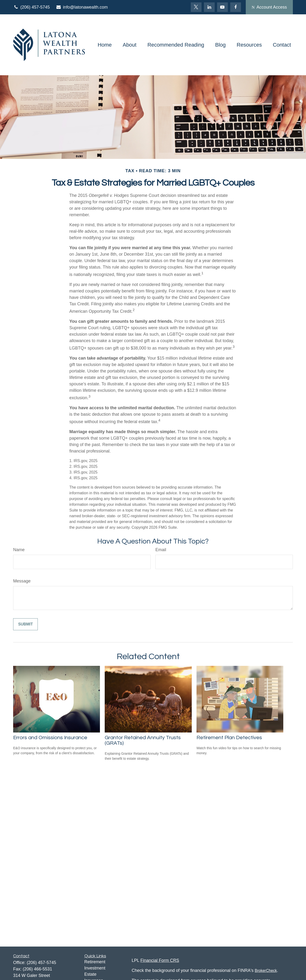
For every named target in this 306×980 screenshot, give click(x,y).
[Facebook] (236, 7)
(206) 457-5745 (31, 7)
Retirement (95, 962)
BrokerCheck (266, 971)
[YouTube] (222, 7)
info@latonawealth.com (82, 7)
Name (19, 550)
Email (161, 550)
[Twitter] (196, 7)
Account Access (269, 7)
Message (22, 581)
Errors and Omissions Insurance (50, 738)
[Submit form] (25, 624)
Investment (95, 968)
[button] (105, 45)
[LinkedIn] (209, 7)
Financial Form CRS (160, 960)
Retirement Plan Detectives (229, 738)
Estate (90, 974)
